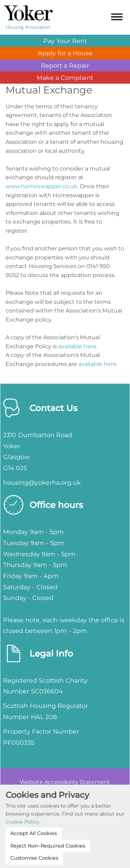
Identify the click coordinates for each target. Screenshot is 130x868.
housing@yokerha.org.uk (42, 482)
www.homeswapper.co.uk (41, 186)
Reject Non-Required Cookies (48, 846)
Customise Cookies (34, 858)
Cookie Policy (22, 822)
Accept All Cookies (34, 833)
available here (97, 364)
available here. (78, 346)
